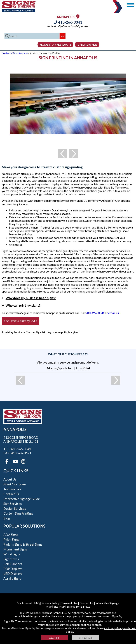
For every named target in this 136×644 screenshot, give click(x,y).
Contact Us (11, 494)
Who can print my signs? (21, 306)
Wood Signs (12, 554)
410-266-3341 (68, 22)
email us (114, 313)
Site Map (59, 606)
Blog (7, 518)
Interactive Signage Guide (22, 499)
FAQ (37, 603)
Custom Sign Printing (18, 513)
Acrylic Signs (12, 578)
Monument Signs (15, 549)
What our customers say (68, 354)
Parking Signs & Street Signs (23, 544)
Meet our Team (15, 484)
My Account (24, 603)
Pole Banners (13, 564)
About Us (10, 479)
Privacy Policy (50, 603)
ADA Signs (11, 535)
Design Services (15, 508)
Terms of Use (69, 603)
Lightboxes (11, 559)
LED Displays (13, 574)
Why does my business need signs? (29, 298)
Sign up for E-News (78, 606)
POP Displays (13, 569)
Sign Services (21, 53)
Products (7, 53)
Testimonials (12, 489)
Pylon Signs (11, 539)
